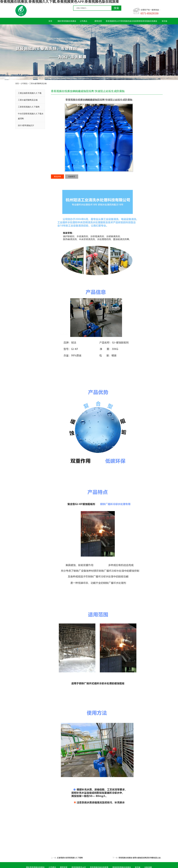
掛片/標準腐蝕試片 (26, 125)
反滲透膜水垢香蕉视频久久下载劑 (70, 858)
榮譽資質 (98, 21)
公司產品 (83, 21)
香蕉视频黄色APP (113, 21)
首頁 (50, 21)
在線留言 (72, 177)
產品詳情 (57, 177)
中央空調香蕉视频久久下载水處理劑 (31, 116)
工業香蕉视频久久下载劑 (29, 107)
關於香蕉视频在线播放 (67, 21)
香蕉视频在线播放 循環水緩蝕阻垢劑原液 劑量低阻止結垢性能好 (143, 858)
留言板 (165, 21)
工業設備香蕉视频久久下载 (30, 93)
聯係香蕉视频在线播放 (148, 21)
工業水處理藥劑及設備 (38, 84)
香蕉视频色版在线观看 (130, 21)
